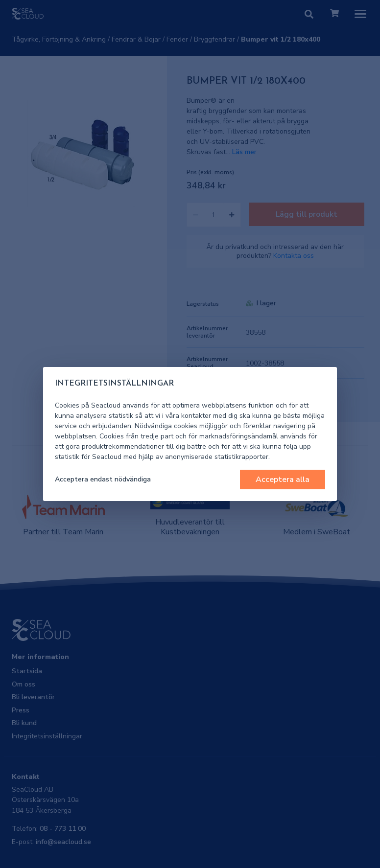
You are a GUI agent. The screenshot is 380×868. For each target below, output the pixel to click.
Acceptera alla (283, 480)
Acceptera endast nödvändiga (103, 479)
